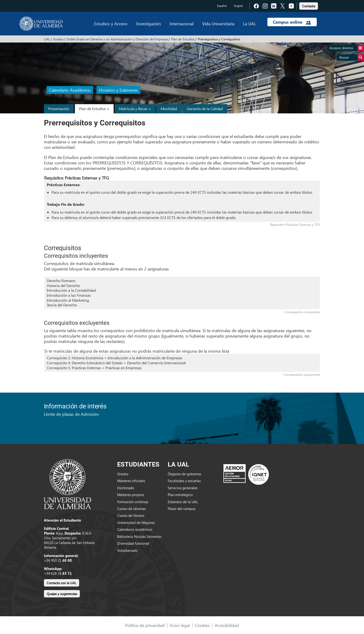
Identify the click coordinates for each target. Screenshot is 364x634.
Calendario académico (135, 529)
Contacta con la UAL (62, 583)
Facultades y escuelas (184, 481)
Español (222, 6)
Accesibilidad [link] (227, 625)
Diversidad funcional (133, 543)
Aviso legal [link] (180, 625)
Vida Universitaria (218, 24)
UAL (47, 39)
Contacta (309, 6)
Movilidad (169, 109)
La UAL (249, 24)
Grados (58, 39)
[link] (309, 5)
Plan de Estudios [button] (94, 109)
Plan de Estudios (183, 39)
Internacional (182, 24)
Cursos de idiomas (131, 509)
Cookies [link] (202, 625)
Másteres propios (131, 495)
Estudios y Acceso (111, 24)
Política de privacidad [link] (145, 625)
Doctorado (126, 488)
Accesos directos (347, 48)
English (239, 6)
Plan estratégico (180, 495)
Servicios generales (183, 488)
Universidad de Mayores (136, 523)
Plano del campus (182, 509)
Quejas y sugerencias (62, 594)
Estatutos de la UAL (183, 502)
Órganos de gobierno (184, 474)
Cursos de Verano (131, 515)
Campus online (292, 22)
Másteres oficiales (131, 481)
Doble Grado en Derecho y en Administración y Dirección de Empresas (117, 39)
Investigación (149, 24)
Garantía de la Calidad (205, 109)
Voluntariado (127, 550)
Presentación (59, 109)
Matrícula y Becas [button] (135, 109)
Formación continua (133, 502)
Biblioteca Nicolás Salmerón (139, 536)
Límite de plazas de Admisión (71, 414)
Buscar (352, 58)
